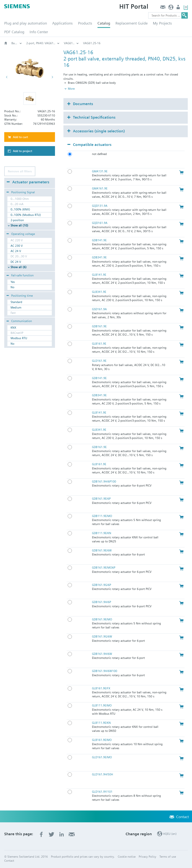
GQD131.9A (100, 206)
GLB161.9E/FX (101, 688)
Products (85, 23)
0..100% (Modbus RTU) (26, 215)
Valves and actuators (40, 43)
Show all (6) (19, 267)
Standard (16, 302)
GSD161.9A (99, 309)
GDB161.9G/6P (101, 585)
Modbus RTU (19, 338)
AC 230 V (17, 246)
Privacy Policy (147, 857)
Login (179, 8)
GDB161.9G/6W (102, 636)
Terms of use (168, 857)
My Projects (162, 23)
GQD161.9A (100, 223)
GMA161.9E (100, 188)
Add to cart (20, 137)
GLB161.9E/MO (102, 740)
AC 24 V (16, 251)
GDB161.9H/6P (101, 602)
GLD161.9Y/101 (102, 792)
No (12, 287)
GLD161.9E (99, 361)
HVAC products (17, 43)
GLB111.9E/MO (102, 705)
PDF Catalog (14, 32)
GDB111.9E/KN (102, 533)
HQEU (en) (171, 8)
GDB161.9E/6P (101, 499)
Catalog (104, 23)
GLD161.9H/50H (102, 774)
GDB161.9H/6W (102, 654)
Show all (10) (19, 225)
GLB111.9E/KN (101, 723)
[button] (30, 99)
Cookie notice (127, 857)
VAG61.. (153, 43)
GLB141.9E (99, 275)
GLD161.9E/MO (102, 757)
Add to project (23, 151)
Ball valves (95, 43)
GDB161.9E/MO (102, 619)
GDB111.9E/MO (102, 516)
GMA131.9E (100, 171)
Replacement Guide (132, 23)
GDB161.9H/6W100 (105, 671)
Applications (62, 23)
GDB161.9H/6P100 (104, 481)
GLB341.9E (99, 292)
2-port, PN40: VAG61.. (125, 43)
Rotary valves (70, 43)
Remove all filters (20, 171)
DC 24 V (16, 262)
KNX (13, 328)
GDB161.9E (99, 326)
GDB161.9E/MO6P (104, 568)
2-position (17, 220)
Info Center (39, 32)
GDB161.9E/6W (102, 550)
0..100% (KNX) (20, 209)
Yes (13, 282)
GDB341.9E (99, 257)
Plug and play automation (26, 23)
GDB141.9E (99, 240)
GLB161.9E (99, 344)
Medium (16, 307)
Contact (163, 8)
